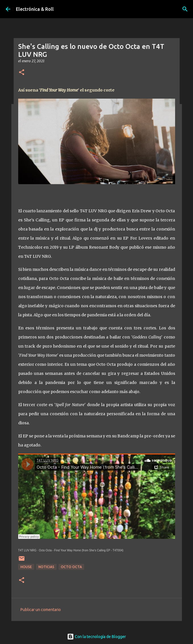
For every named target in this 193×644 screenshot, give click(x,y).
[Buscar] (185, 9)
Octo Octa (71, 567)
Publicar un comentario (41, 610)
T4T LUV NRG (27, 550)
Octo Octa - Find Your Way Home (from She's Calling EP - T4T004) (81, 550)
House (26, 567)
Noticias (46, 567)
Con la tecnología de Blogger (96, 637)
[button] (22, 73)
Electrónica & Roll (35, 9)
